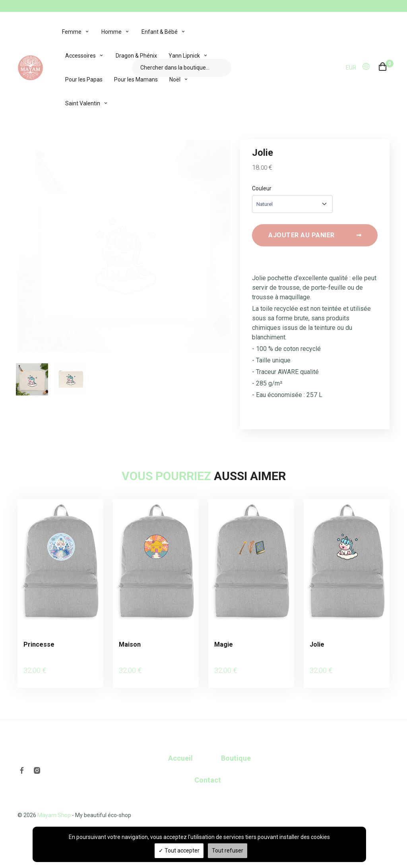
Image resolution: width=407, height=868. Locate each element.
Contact (208, 772)
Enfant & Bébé (160, 32)
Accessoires (80, 56)
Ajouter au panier (315, 238)
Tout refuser (228, 851)
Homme (111, 32)
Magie (224, 647)
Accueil (180, 751)
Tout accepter (179, 851)
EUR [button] (351, 68)
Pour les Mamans (136, 79)
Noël (175, 79)
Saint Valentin (83, 103)
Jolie (317, 647)
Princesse (39, 647)
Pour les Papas (84, 79)
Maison (130, 647)
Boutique (236, 751)
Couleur (262, 188)
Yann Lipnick (184, 56)
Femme (72, 32)
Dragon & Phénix (136, 56)
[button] (368, 67)
